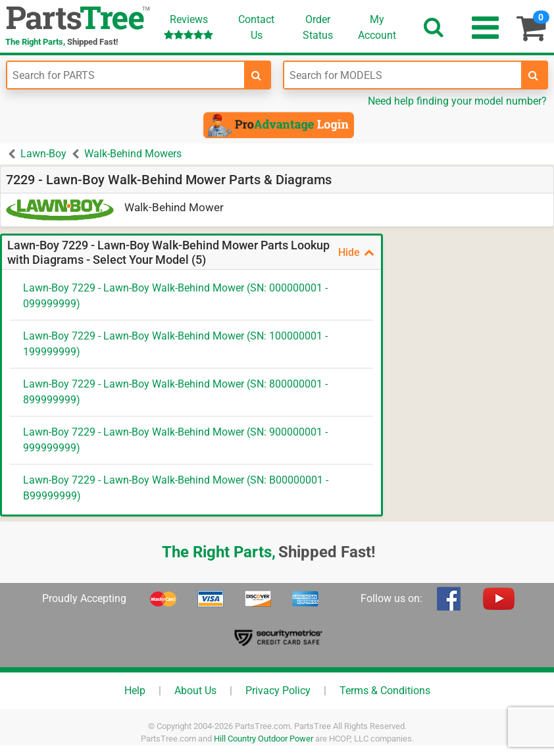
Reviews (189, 27)
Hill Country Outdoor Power (264, 739)
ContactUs (256, 27)
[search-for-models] (534, 75)
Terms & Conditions (385, 691)
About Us (195, 691)
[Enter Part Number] (126, 75)
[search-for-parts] (257, 75)
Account (377, 27)
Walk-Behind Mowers (133, 154)
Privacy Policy (278, 691)
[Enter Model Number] (403, 75)
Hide (356, 252)
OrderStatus (318, 27)
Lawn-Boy (43, 154)
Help (135, 691)
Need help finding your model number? (457, 101)
